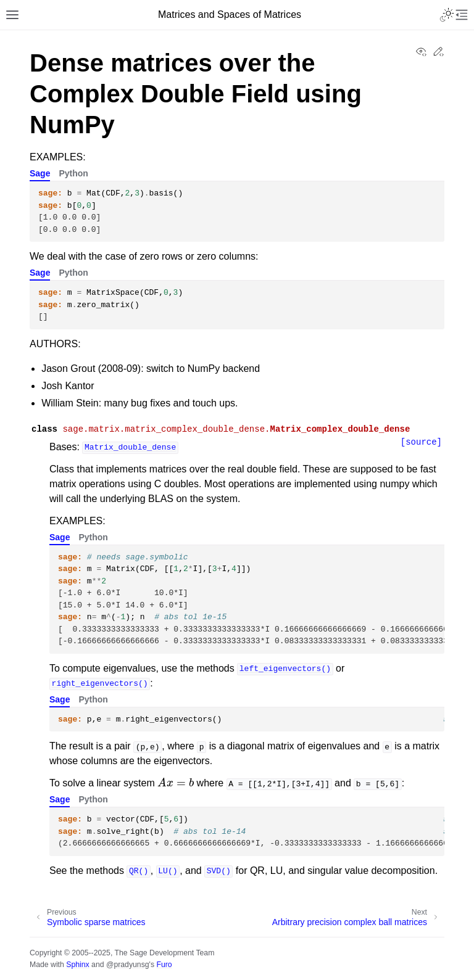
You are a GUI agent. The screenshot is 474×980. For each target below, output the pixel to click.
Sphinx (77, 965)
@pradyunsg (128, 965)
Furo (164, 965)
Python (73, 173)
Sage (40, 173)
